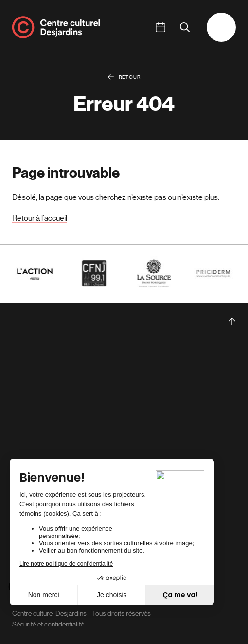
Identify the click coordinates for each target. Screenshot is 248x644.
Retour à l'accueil (40, 218)
